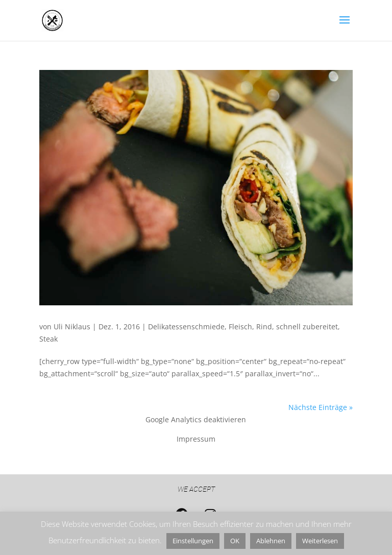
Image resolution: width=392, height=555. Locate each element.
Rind (264, 327)
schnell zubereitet (307, 327)
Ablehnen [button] (271, 541)
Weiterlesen (320, 541)
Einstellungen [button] (193, 541)
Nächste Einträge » (321, 407)
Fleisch (240, 327)
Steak (48, 339)
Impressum (196, 439)
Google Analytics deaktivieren (196, 419)
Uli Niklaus (72, 327)
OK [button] (235, 541)
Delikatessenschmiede (186, 327)
